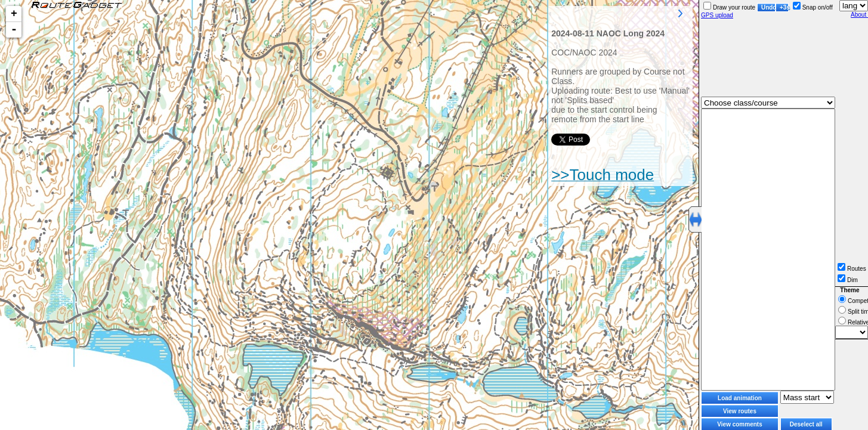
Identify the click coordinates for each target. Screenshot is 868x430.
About (859, 15)
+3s (784, 7)
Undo (768, 7)
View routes (740, 411)
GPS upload (717, 15)
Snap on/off (813, 7)
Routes (852, 269)
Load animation (740, 398)
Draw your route (729, 7)
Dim (848, 280)
